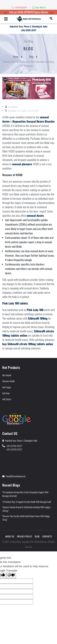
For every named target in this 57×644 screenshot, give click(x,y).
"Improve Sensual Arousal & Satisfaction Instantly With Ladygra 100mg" (26, 509)
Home (16, 57)
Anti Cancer (7, 399)
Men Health (7, 375)
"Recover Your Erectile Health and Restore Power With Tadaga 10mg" (26, 518)
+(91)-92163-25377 (28, 30)
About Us (10, 536)
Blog (31, 57)
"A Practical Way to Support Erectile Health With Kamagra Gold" (27, 502)
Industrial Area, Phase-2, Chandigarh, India (29, 26)
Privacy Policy (25, 536)
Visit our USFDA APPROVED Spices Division (29, 12)
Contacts (47, 536)
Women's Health (8, 381)
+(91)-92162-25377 (14, 446)
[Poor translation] (11, 576)
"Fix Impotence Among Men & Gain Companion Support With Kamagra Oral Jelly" (25, 494)
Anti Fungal (7, 387)
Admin (15, 107)
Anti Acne (6, 393)
